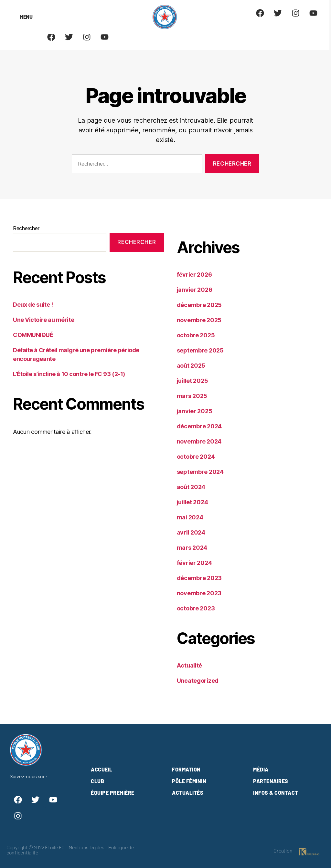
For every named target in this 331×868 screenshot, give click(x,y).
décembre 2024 (199, 426)
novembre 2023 (199, 593)
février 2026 (194, 275)
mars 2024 (192, 548)
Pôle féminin (189, 781)
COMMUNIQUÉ (33, 335)
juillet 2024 (192, 502)
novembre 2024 (199, 441)
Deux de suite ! (33, 305)
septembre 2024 (200, 472)
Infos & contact (276, 793)
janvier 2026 (195, 290)
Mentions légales (86, 847)
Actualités (188, 793)
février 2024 (194, 563)
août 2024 (191, 487)
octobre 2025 (196, 335)
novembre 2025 (199, 320)
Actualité (190, 665)
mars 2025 (192, 396)
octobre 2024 (196, 457)
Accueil (102, 769)
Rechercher (26, 228)
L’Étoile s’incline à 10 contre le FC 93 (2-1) (69, 374)
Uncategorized (198, 681)
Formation (186, 769)
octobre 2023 (196, 608)
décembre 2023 (199, 578)
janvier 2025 (195, 411)
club (97, 781)
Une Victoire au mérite (43, 320)
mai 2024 (190, 517)
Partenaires (271, 781)
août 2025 (191, 366)
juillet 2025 (192, 381)
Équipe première (113, 793)
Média (261, 769)
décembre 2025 (199, 305)
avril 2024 (191, 532)
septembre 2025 (200, 350)
